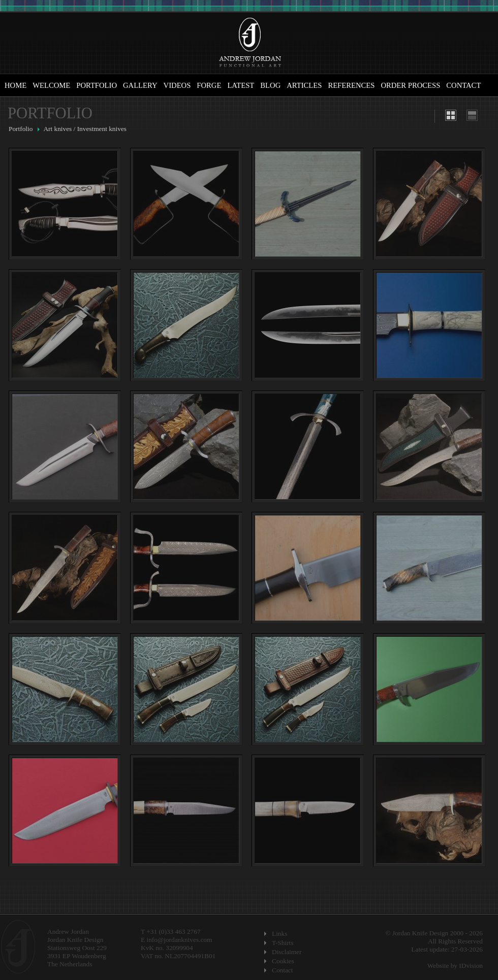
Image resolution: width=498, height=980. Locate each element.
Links (279, 934)
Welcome (51, 85)
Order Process (410, 85)
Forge (209, 85)
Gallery (140, 85)
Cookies (283, 961)
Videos (177, 85)
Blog (270, 85)
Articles (304, 85)
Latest (241, 85)
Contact (463, 85)
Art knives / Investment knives (85, 129)
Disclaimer (287, 952)
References (351, 85)
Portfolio (97, 85)
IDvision (471, 966)
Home (15, 85)
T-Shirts (283, 943)
